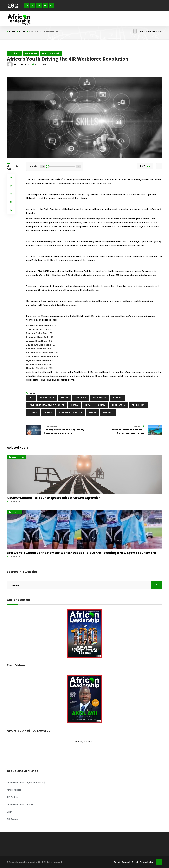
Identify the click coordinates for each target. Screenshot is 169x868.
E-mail (135, 862)
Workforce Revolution (70, 412)
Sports (12, 512)
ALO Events (12, 819)
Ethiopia (117, 398)
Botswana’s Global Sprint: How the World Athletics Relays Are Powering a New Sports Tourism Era (81, 553)
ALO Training (13, 797)
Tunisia (33, 412)
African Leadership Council (20, 804)
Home (12, 31)
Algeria (65, 398)
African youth (47, 398)
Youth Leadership (51, 53)
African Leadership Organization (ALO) (26, 783)
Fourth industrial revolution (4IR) (47, 405)
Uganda (48, 412)
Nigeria (101, 405)
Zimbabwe (108, 412)
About (117, 862)
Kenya (88, 405)
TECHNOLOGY (138, 405)
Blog (22, 31)
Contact (126, 862)
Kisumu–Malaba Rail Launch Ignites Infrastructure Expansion (54, 498)
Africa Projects (14, 790)
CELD (9, 812)
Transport (14, 457)
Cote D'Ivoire (100, 398)
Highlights (14, 53)
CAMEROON (81, 398)
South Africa (118, 405)
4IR (31, 398)
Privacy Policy (146, 862)
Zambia (92, 412)
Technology (31, 53)
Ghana (74, 405)
